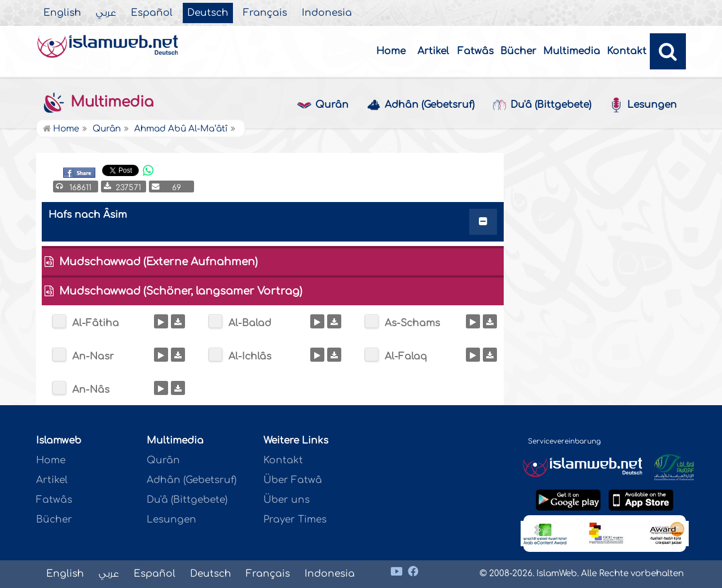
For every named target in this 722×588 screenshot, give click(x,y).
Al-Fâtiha (96, 323)
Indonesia (327, 13)
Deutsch (208, 13)
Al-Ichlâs (250, 356)
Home (391, 51)
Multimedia (572, 51)
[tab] (273, 224)
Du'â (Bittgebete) (542, 105)
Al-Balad (250, 323)
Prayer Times (295, 519)
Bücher (518, 51)
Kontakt (627, 51)
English (62, 13)
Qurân (323, 105)
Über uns (287, 500)
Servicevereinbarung (564, 441)
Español (152, 13)
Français (265, 13)
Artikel (433, 51)
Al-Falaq (406, 356)
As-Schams (412, 323)
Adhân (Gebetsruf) (421, 105)
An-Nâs (91, 390)
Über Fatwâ (293, 480)
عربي (106, 13)
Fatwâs (476, 51)
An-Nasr (93, 356)
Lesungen (643, 105)
